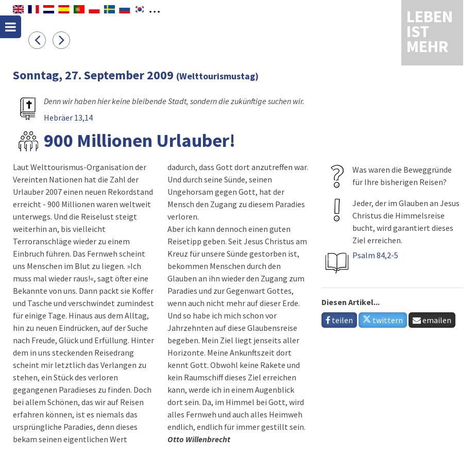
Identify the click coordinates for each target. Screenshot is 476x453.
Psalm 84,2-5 (375, 255)
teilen (339, 320)
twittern (383, 320)
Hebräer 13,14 (68, 118)
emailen (432, 320)
